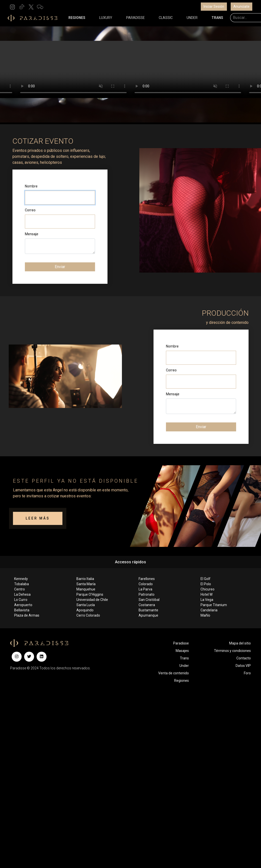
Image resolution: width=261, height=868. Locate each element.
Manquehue (86, 589)
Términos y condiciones (232, 651)
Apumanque (148, 615)
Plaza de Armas (27, 615)
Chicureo (208, 589)
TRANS (217, 18)
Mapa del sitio (240, 643)
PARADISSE (135, 18)
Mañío (205, 615)
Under (184, 666)
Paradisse (181, 643)
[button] (12, 7)
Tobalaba (22, 584)
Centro (20, 589)
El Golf (206, 579)
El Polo (206, 584)
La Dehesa (22, 594)
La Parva (145, 589)
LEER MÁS (38, 518)
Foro (247, 673)
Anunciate (241, 6)
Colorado (146, 584)
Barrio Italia (85, 579)
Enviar (60, 267)
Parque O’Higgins (90, 594)
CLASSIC (166, 18)
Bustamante (148, 610)
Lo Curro (21, 600)
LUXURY (106, 18)
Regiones (182, 681)
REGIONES (77, 18)
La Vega (207, 600)
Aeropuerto (23, 605)
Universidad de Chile (92, 600)
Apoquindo (85, 610)
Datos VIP (243, 666)
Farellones (147, 579)
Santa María (86, 584)
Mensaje (32, 234)
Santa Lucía (86, 605)
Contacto (244, 658)
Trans (184, 658)
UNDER (192, 18)
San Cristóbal (149, 600)
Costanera (147, 605)
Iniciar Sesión (214, 6)
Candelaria (209, 610)
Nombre (31, 186)
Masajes (182, 651)
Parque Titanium (214, 605)
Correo (30, 210)
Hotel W (207, 594)
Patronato (147, 594)
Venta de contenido (174, 673)
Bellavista (22, 610)
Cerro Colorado (88, 615)
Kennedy (21, 579)
